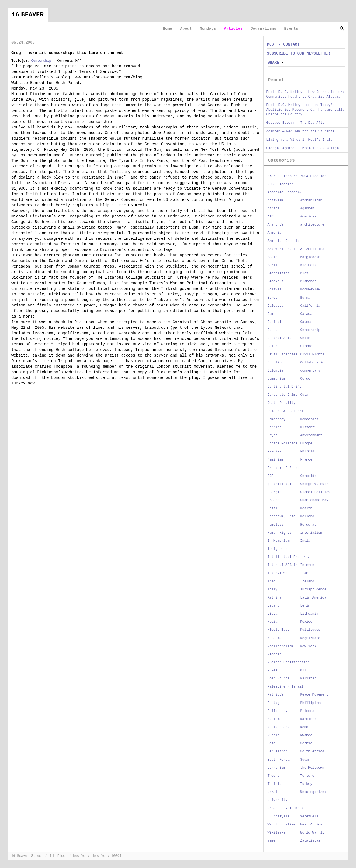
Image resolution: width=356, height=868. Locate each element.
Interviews (278, 573)
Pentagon (276, 703)
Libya (273, 614)
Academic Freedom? (285, 192)
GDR (271, 476)
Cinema (306, 346)
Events (291, 29)
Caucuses (276, 330)
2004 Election (313, 176)
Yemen (273, 841)
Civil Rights (312, 355)
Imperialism (311, 533)
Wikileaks (277, 833)
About (186, 29)
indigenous (278, 549)
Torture (307, 776)
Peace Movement (314, 695)
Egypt (273, 436)
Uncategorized (313, 792)
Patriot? (276, 695)
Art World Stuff (283, 249)
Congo (305, 379)
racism (274, 719)
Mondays (208, 29)
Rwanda (306, 735)
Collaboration (313, 363)
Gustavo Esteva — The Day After (296, 123)
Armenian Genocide (285, 241)
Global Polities (315, 492)
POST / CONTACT (283, 44)
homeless (276, 525)
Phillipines (311, 703)
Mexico (306, 622)
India (305, 541)
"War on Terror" (283, 176)
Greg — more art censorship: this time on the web (67, 53)
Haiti (273, 508)
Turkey (306, 784)
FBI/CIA (307, 452)
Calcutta (276, 306)
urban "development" (287, 808)
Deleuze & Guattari (286, 411)
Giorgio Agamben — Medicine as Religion (305, 148)
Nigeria (275, 654)
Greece (274, 500)
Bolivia (275, 290)
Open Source (279, 679)
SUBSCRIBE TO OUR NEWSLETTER (299, 53)
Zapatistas (310, 841)
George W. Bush (314, 484)
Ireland (307, 582)
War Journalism (282, 825)
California (310, 306)
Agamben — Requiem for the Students (301, 132)
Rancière (308, 719)
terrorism (277, 768)
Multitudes (310, 630)
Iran (304, 573)
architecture (312, 225)
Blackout (276, 281)
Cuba (304, 395)
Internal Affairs (284, 565)
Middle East (279, 630)
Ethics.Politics (283, 444)
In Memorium (279, 541)
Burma (305, 298)
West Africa (311, 825)
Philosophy (278, 711)
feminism (276, 460)
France (306, 460)
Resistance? (279, 727)
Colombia (276, 371)
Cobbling (276, 363)
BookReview (310, 290)
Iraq (272, 582)
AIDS (272, 217)
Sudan (305, 760)
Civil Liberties (283, 355)
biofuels (308, 265)
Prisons (307, 711)
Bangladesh (310, 257)
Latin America (313, 598)
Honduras (308, 525)
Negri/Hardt (311, 638)
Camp (272, 314)
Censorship (41, 61)
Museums (275, 638)
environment (311, 436)
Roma (304, 727)
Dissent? (308, 427)
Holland (307, 516)
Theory (274, 776)
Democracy (277, 419)
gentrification (282, 484)
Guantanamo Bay (314, 500)
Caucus (306, 322)
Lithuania (309, 614)
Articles (233, 29)
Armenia (275, 233)
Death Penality (282, 403)
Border (274, 298)
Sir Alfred (278, 751)
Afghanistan (311, 201)
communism (277, 379)
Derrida (275, 427)
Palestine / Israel (286, 687)
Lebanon (275, 606)
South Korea (279, 760)
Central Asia (280, 338)
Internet (308, 565)
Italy (273, 590)
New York (308, 646)
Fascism (275, 452)
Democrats (309, 419)
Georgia (275, 492)
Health (306, 508)
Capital (275, 322)
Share (273, 63)
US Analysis (279, 817)
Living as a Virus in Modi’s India (300, 140)
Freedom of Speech (285, 468)
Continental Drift (285, 387)
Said (272, 743)
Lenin (305, 606)
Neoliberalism (281, 646)
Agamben (307, 209)
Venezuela (309, 817)
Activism (276, 201)
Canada (306, 314)
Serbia (306, 743)
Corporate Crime (283, 395)
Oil (303, 671)
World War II (312, 833)
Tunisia (275, 784)
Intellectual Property (289, 557)
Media (273, 622)
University (278, 800)
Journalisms (263, 29)
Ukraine (275, 792)
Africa (274, 209)
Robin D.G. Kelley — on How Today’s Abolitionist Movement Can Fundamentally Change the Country (306, 110)
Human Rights (280, 533)
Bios (304, 273)
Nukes (273, 671)
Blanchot (308, 281)
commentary (310, 371)
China (273, 346)
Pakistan (308, 679)
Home (167, 29)
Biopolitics (279, 273)
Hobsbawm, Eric (282, 516)
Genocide (308, 476)
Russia (274, 735)
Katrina (275, 598)
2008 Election (281, 184)
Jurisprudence (313, 590)
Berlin (274, 265)
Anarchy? (276, 225)
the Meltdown (312, 768)
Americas (308, 217)
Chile (305, 338)
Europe (306, 444)
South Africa (312, 751)
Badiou (274, 257)
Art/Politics (312, 249)
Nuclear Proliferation (289, 662)
